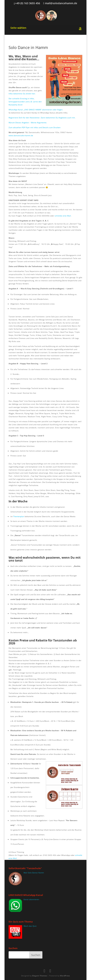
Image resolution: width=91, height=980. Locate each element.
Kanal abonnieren (31, 899)
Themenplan (19, 516)
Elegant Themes (40, 976)
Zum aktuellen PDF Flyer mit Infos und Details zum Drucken (35, 127)
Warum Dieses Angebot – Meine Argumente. (28, 122)
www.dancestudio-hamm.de (21, 135)
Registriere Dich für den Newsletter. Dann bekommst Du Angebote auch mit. (42, 118)
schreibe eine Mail (63, 216)
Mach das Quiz (30, 926)
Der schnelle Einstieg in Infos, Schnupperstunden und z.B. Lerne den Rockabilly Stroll (25, 102)
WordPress (65, 976)
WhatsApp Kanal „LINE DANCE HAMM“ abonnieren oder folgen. (36, 110)
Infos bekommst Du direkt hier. (22, 94)
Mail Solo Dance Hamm (34, 873)
